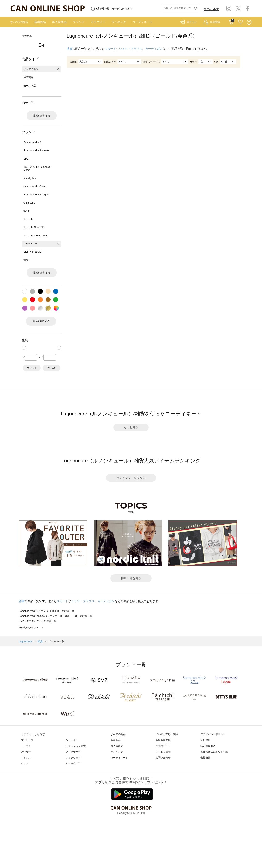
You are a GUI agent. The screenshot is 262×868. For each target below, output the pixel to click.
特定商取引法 (208, 746)
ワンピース (27, 740)
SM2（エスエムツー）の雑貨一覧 (38, 621)
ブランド (79, 22)
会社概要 (205, 758)
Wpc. (26, 260)
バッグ (25, 763)
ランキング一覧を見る (131, 478)
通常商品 (28, 77)
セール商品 (30, 86)
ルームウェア (73, 763)
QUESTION (249, 22)
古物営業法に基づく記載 (214, 752)
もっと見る (131, 427)
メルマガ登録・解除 (167, 734)
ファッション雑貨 (76, 746)
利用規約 (205, 740)
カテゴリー (98, 22)
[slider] (24, 348)
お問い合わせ (163, 758)
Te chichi (28, 219)
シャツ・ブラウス (131, 49)
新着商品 (40, 22)
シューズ (71, 740)
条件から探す (211, 9)
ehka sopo (29, 203)
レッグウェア (73, 758)
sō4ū (26, 211)
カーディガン (154, 49)
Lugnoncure (30, 244)
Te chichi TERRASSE (35, 236)
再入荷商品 (59, 22)
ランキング (119, 22)
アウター (26, 752)
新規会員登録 (163, 740)
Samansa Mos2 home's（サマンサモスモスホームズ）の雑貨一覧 (55, 616)
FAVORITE (240, 22)
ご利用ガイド (163, 746)
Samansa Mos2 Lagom (36, 195)
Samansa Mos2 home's (36, 151)
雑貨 (69, 49)
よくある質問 (163, 752)
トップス (26, 746)
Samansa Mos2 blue (35, 186)
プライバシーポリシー (213, 734)
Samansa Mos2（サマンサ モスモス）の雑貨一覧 (46, 611)
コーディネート (142, 22)
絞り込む (52, 368)
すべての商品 (19, 22)
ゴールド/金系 (56, 641)
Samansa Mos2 (32, 142)
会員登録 (215, 22)
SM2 (26, 159)
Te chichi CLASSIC (34, 227)
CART (231, 21)
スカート (110, 49)
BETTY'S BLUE (32, 252)
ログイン (192, 22)
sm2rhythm (30, 178)
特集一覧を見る (131, 578)
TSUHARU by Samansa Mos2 (37, 168)
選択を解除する (42, 116)
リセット (32, 368)
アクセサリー (73, 752)
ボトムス (26, 758)
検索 (195, 9)
